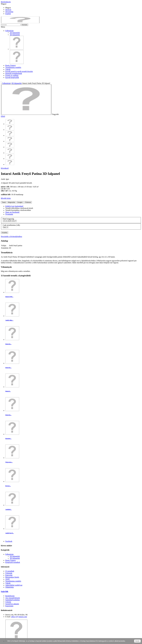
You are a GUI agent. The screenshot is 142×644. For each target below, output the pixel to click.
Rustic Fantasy (11, 65)
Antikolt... (8, 509)
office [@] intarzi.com (19, 617)
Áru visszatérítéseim (13, 598)
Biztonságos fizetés (12, 577)
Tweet (4, 202)
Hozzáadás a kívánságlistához (11, 236)
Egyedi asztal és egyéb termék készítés (19, 71)
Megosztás (12, 202)
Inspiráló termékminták (14, 73)
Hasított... (8, 438)
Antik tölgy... (9, 320)
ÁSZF (7, 579)
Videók (8, 69)
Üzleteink (9, 573)
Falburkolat (9, 31)
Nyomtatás (9, 214)
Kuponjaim (9, 606)
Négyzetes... (9, 462)
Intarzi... (8, 391)
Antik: (3, 179)
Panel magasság (9, 219)
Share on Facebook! (12, 212)
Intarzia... (8, 344)
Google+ (20, 202)
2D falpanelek (15, 33)
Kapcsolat (9, 575)
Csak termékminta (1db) (12, 225)
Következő (5, 168)
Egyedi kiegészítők (12, 77)
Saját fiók (5, 591)
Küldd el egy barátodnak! (14, 206)
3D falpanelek (15, 35)
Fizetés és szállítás (12, 75)
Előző (3, 116)
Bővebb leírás (6, 198)
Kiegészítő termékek (13, 562)
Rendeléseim (10, 596)
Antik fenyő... (10, 533)
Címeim (8, 602)
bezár (137, 641)
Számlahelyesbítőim (13, 600)
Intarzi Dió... (9, 297)
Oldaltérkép (10, 587)
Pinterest (28, 202)
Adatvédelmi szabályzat (14, 585)
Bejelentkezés (6, 2)
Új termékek (10, 571)
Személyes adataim (12, 604)
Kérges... (8, 486)
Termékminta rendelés (13, 67)
